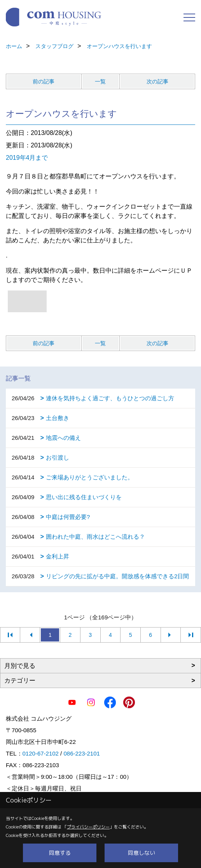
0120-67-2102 (41, 753)
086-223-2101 (81, 753)
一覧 (100, 81)
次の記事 (157, 81)
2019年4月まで (27, 158)
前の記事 (44, 81)
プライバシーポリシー (88, 827)
